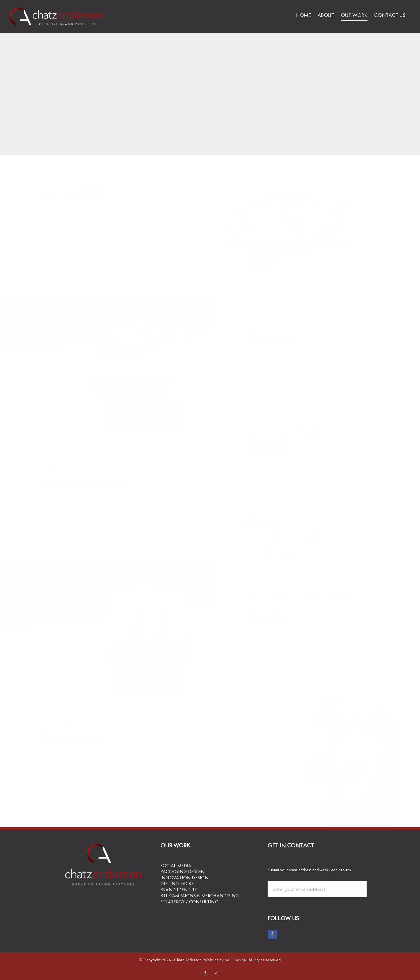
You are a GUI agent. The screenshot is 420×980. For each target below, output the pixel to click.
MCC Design (235, 960)
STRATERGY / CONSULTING (190, 902)
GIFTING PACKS (177, 884)
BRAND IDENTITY (179, 890)
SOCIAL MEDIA (176, 866)
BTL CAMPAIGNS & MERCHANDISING (200, 896)
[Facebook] (272, 934)
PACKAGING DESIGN (183, 872)
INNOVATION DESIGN (185, 878)
